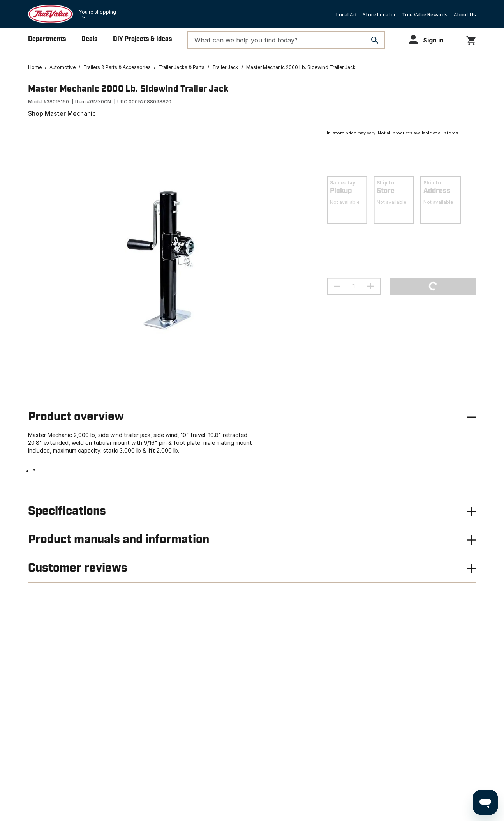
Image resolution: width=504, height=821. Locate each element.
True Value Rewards (425, 15)
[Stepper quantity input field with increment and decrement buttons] (354, 286)
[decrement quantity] (337, 286)
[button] (430, 40)
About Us (465, 15)
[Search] (375, 40)
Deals (89, 39)
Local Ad (346, 15)
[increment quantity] (370, 286)
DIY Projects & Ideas (142, 39)
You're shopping (98, 12)
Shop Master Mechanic (62, 113)
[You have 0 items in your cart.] (471, 39)
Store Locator (379, 15)
